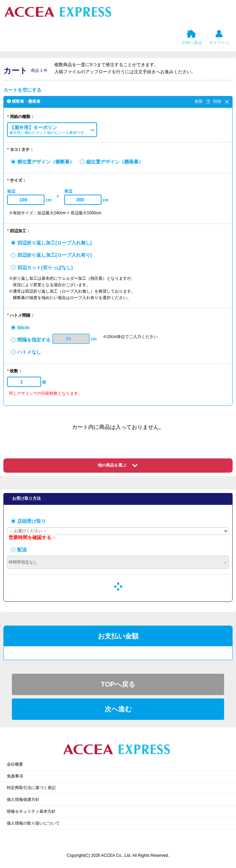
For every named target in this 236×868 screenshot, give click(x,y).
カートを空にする (22, 90)
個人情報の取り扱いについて (33, 823)
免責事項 (15, 776)
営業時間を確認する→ (32, 537)
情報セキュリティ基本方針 (31, 811)
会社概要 (15, 764)
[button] (52, 130)
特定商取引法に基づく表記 (31, 788)
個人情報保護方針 (23, 800)
